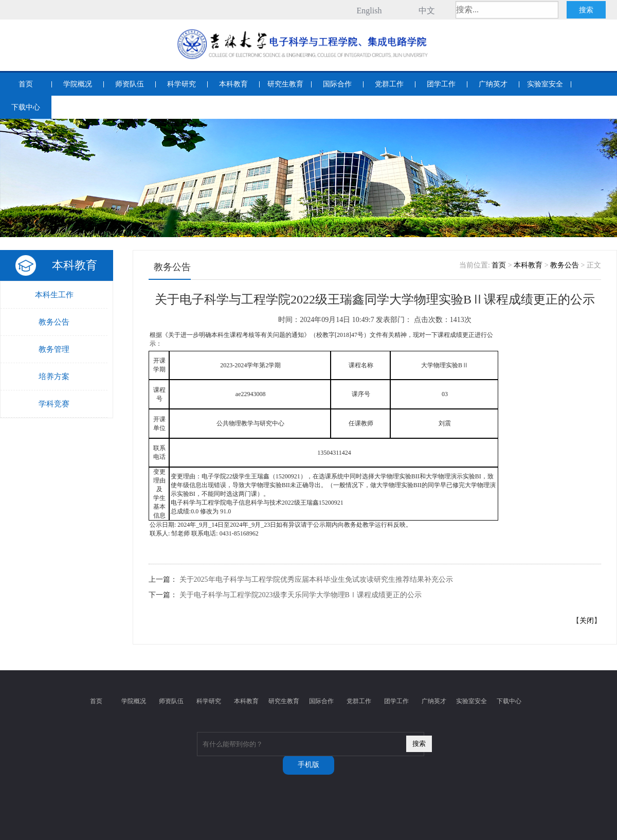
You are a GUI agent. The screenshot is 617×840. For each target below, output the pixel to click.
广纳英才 (493, 84)
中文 (427, 11)
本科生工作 (54, 295)
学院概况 (78, 84)
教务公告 (54, 322)
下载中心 (26, 107)
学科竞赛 (54, 404)
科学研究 (182, 84)
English (369, 11)
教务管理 (54, 349)
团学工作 (441, 84)
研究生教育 (285, 84)
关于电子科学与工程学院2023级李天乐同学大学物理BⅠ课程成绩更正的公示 (301, 595)
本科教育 (233, 84)
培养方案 (54, 377)
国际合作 (337, 84)
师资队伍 (130, 84)
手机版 (308, 765)
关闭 (587, 621)
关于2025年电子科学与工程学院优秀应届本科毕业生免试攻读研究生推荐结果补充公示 (316, 579)
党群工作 (389, 84)
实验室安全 (545, 84)
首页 (26, 84)
